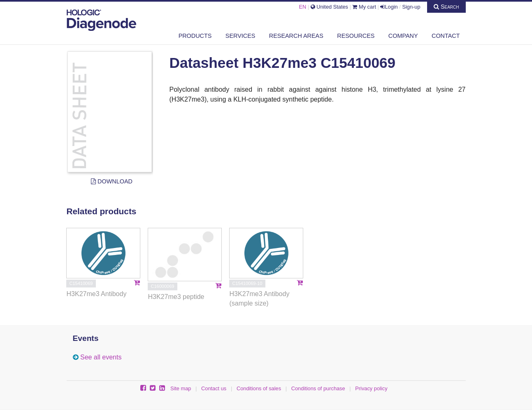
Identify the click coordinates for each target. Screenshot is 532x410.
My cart (364, 7)
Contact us (214, 388)
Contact (446, 36)
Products (195, 36)
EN (302, 7)
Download (112, 181)
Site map (181, 388)
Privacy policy (371, 388)
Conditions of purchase (318, 388)
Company (403, 36)
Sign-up (411, 7)
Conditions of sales (259, 388)
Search (446, 7)
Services (240, 36)
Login (389, 7)
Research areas (296, 36)
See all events (101, 357)
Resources (356, 36)
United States (329, 7)
